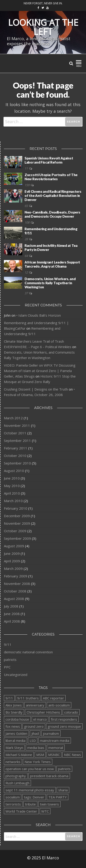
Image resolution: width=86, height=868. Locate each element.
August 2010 (14, 471)
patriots (10, 659)
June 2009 (12, 553)
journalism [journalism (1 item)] (51, 733)
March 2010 (13, 501)
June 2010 (12, 478)
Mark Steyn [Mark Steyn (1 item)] (14, 748)
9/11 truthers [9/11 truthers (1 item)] (28, 698)
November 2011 (17, 425)
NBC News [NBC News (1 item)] (72, 755)
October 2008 (15, 591)
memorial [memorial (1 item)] (56, 748)
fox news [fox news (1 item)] (13, 726)
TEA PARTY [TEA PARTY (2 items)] (58, 797)
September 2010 (17, 463)
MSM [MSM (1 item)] (40, 755)
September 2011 (17, 441)
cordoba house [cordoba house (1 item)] (17, 719)
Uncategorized (16, 675)
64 (26, 256)
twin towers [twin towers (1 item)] (49, 804)
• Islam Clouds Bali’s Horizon (39, 315)
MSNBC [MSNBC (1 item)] (54, 755)
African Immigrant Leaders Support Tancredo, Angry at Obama (52, 264)
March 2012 (13, 418)
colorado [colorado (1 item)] (71, 712)
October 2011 (15, 433)
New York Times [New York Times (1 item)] (38, 762)
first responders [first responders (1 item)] (64, 719)
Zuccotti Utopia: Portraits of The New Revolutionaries (51, 177)
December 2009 (17, 516)
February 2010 (16, 508)
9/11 (8, 644)
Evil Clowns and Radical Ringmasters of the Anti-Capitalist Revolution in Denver (53, 195)
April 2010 (12, 493)
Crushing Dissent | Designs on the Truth (36, 389)
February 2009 (16, 576)
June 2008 (12, 614)
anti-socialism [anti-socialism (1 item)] (59, 705)
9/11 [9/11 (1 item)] (9, 698)
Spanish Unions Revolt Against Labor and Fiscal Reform (49, 160)
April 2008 (12, 621)
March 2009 (13, 568)
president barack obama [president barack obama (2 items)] (49, 776)
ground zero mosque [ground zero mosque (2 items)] (64, 726)
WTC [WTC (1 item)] (45, 811)
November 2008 (17, 584)
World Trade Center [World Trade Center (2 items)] (21, 811)
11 (26, 168)
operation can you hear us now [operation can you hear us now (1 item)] (30, 769)
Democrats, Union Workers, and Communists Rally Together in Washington (50, 283)
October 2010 (15, 456)
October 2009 (15, 531)
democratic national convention (28, 652)
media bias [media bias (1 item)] (36, 748)
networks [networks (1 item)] (13, 762)
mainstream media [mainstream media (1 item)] (55, 740)
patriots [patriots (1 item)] (64, 769)
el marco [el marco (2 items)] (40, 719)
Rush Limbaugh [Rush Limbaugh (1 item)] (17, 783)
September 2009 (17, 538)
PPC (7, 667)
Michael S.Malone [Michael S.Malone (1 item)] (19, 755)
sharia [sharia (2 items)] (63, 790)
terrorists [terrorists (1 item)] (13, 804)
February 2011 (16, 448)
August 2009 (14, 546)
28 (26, 239)
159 (27, 185)
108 (27, 222)
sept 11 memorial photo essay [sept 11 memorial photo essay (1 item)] (30, 790)
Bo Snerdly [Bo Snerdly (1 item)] (14, 712)
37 (26, 293)
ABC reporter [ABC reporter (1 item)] (53, 698)
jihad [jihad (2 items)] (35, 733)
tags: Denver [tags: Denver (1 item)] (34, 797)
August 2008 (14, 599)
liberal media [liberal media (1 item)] (15, 740)
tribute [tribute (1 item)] (30, 804)
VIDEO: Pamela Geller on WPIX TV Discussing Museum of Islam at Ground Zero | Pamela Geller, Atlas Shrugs (40, 371)
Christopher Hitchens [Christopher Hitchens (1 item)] (43, 712)
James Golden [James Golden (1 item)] (16, 733)
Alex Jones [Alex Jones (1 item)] (14, 705)
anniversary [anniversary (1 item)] (35, 705)
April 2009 (12, 561)
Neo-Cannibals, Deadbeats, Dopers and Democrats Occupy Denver (52, 214)
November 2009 (17, 523)
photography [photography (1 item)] (16, 776)
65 (26, 206)
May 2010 (12, 486)
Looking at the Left (43, 27)
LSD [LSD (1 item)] (33, 740)
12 (26, 272)
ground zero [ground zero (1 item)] (34, 726)
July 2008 (11, 606)
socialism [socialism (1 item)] (13, 797)
